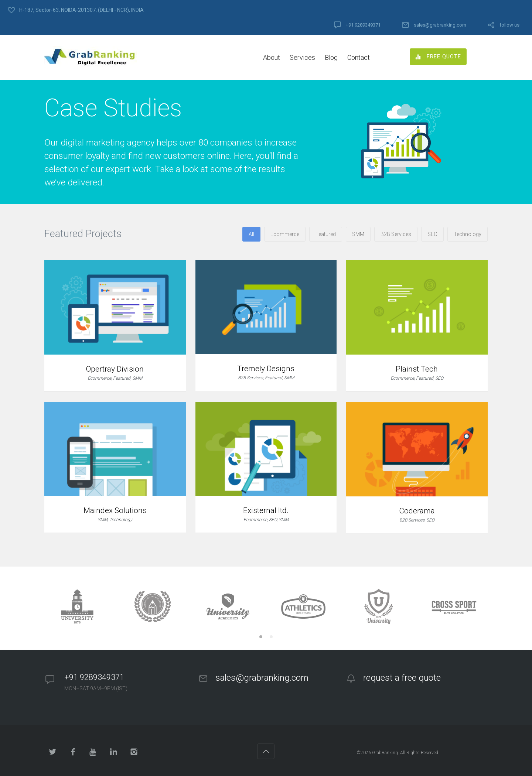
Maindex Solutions (115, 510)
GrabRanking (385, 753)
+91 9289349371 (363, 25)
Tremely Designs (266, 369)
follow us (509, 25)
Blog (331, 57)
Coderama (417, 511)
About (272, 57)
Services (302, 57)
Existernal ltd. (266, 510)
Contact (359, 57)
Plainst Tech (417, 369)
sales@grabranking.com (440, 25)
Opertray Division (115, 369)
